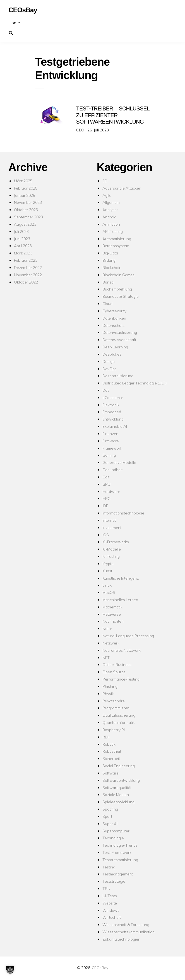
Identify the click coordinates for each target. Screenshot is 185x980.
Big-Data (110, 253)
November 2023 (28, 202)
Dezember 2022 (28, 267)
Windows (111, 910)
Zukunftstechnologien (121, 939)
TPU (106, 888)
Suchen (13, 32)
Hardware (111, 491)
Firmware (111, 441)
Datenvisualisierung (120, 332)
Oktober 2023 (26, 210)
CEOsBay (100, 968)
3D (105, 181)
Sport (107, 816)
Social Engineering (119, 766)
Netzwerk (111, 643)
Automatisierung (117, 239)
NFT (106, 657)
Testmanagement (118, 874)
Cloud (107, 304)
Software (110, 773)
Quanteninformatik (119, 722)
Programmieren (116, 708)
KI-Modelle (112, 549)
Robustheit (112, 751)
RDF (106, 737)
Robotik (109, 744)
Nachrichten (113, 621)
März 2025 (23, 181)
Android (109, 217)
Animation (111, 224)
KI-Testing (111, 556)
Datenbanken (114, 318)
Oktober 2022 (26, 282)
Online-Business (117, 664)
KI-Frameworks (116, 542)
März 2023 (23, 253)
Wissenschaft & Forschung (126, 924)
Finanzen (110, 434)
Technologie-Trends (120, 845)
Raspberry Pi (114, 730)
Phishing (110, 686)
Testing (109, 867)
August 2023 (25, 224)
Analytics (110, 210)
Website (110, 903)
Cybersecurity (114, 311)
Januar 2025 (25, 195)
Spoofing (110, 809)
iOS (106, 535)
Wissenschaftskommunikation (128, 932)
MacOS (109, 592)
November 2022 (28, 275)
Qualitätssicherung (119, 715)
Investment (112, 527)
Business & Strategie (121, 296)
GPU (106, 484)
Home (14, 23)
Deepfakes (112, 354)
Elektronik (111, 405)
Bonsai (108, 282)
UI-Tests (110, 896)
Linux (107, 585)
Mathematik (112, 607)
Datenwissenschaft (119, 340)
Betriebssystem (116, 246)
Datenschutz (113, 325)
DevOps (110, 369)
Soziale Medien (116, 794)
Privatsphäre (114, 701)
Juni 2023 (22, 239)
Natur (107, 628)
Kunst (107, 571)
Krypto (108, 564)
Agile (107, 195)
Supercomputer (116, 831)
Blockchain (112, 267)
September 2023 (28, 217)
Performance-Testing (121, 679)
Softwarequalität (117, 787)
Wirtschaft (112, 917)
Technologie (113, 838)
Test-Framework (117, 852)
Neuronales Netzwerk (122, 650)
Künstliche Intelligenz (121, 578)
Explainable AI (115, 426)
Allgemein (111, 202)
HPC (106, 498)
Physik (108, 694)
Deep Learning (115, 347)
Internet (109, 520)
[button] (10, 970)
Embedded (112, 412)
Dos (106, 390)
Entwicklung (113, 419)
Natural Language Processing (128, 636)
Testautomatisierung (120, 860)
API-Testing (113, 231)
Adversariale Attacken (122, 188)
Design (109, 361)
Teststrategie (114, 881)
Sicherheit (111, 758)
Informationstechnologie (123, 513)
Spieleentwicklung (118, 802)
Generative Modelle (119, 462)
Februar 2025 (26, 188)
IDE (105, 506)
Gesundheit (112, 470)
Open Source (114, 672)
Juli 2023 (21, 231)
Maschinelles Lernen (120, 600)
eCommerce (113, 397)
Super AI (110, 824)
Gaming (109, 455)
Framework (112, 448)
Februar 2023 (26, 260)
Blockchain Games (118, 275)
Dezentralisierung (118, 376)
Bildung (109, 260)
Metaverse (112, 614)
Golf (106, 477)
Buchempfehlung (117, 289)
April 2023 (23, 246)
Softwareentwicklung (121, 780)
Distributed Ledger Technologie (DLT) (134, 383)
